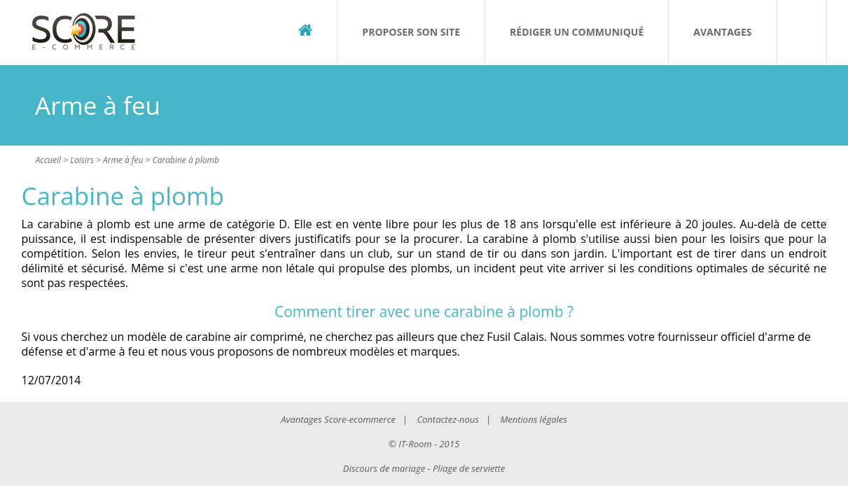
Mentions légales (533, 419)
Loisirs (82, 160)
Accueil (49, 160)
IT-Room (415, 444)
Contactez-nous (447, 419)
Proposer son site (411, 32)
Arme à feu (123, 160)
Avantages (722, 32)
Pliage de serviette (469, 468)
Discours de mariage (384, 468)
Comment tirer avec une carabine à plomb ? (424, 311)
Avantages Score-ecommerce (338, 419)
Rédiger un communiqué (577, 32)
